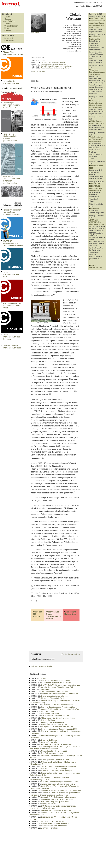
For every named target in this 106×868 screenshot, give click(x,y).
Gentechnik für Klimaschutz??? (54, 751)
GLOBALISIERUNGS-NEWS (53, 821)
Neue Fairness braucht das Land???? (57, 705)
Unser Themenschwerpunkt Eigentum (11, 337)
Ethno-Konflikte (48, 711)
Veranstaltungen (11, 26)
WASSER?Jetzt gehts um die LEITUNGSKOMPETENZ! (14, 243)
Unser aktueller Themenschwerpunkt (11, 82)
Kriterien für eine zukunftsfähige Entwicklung (60, 694)
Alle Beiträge (10, 21)
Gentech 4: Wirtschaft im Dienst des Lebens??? (61, 791)
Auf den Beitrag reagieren (71, 654)
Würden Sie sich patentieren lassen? (56, 744)
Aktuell (7, 17)
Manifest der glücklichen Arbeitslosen (57, 810)
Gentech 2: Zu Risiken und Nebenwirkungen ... (61, 797)
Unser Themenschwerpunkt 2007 (11, 274)
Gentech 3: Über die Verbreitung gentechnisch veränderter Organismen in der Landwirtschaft (55, 794)
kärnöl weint (94, 208)
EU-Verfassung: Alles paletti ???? (55, 802)
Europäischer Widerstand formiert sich (57, 727)
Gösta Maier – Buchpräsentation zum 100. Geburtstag (97, 72)
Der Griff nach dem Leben (52, 753)
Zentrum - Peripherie (50, 828)
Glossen (8, 19)
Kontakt (8, 30)
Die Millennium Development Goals (56, 716)
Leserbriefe (9, 38)
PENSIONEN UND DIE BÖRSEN (55, 824)
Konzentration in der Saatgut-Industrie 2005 (59, 729)
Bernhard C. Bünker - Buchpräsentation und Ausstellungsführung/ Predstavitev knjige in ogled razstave (97, 23)
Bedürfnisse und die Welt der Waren (53, 64)
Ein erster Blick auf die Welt (53, 698)
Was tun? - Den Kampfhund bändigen (57, 771)
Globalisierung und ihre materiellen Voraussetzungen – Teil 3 (50, 778)
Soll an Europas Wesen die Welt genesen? (59, 766)
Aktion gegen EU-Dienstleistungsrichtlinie (58, 718)
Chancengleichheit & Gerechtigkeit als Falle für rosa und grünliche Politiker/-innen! (55, 748)
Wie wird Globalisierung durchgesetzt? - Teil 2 (60, 782)
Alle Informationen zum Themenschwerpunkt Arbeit (12, 306)
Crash (43, 61)
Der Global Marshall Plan (52, 714)
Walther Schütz (37, 33)
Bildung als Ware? (49, 804)
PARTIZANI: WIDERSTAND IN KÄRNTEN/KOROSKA (97, 222)
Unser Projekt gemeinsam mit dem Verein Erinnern (11, 105)
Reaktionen (9, 40)
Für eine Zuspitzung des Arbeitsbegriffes (58, 707)
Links (7, 28)
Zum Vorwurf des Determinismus (55, 692)
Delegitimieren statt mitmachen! (54, 826)
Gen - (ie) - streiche (49, 742)
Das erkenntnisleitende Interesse (55, 696)
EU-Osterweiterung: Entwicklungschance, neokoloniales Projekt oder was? (53, 807)
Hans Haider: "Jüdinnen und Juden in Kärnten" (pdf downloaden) (12, 180)
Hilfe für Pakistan (48, 720)
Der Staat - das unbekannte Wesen (53, 63)
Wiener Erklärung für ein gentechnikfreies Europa (62, 709)
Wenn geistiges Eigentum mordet (55, 760)
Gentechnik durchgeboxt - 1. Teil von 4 (57, 799)
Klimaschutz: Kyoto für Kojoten (54, 725)
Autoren (8, 24)
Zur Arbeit (45, 689)
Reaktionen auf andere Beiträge (41, 666)
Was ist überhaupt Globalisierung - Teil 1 (55, 68)
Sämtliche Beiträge (38, 71)
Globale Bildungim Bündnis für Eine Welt (13, 53)
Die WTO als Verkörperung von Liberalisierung (57, 66)
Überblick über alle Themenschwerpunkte (12, 347)
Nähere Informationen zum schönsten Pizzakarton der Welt (12, 212)
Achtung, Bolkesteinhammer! (53, 722)
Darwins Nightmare (49, 740)
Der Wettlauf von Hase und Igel (54, 769)
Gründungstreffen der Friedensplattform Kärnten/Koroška (97, 139)
